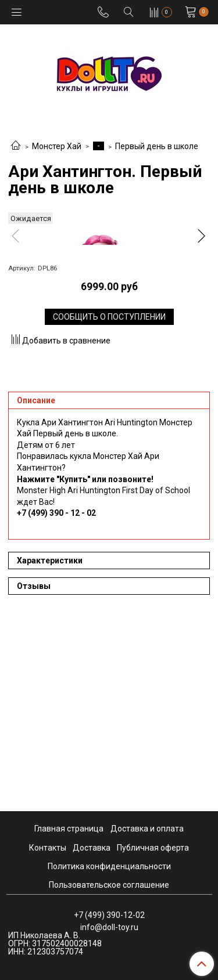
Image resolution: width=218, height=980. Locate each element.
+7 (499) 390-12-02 (109, 915)
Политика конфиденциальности (109, 866)
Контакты (48, 848)
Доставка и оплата (147, 829)
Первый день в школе (157, 146)
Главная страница (69, 829)
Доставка (92, 848)
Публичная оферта (153, 848)
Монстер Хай (57, 146)
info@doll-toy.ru (109, 927)
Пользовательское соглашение (109, 885)
